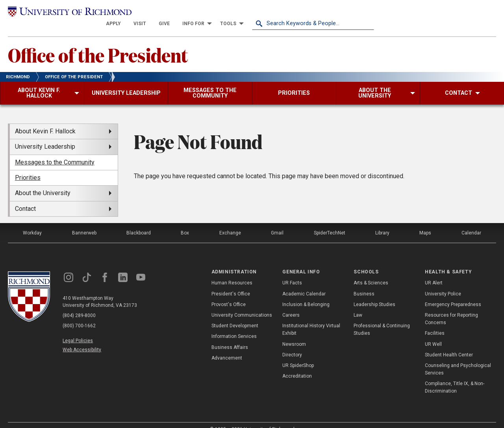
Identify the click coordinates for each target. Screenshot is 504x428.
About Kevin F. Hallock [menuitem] (45, 120)
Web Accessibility (82, 339)
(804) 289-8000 (79, 304)
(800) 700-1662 (79, 315)
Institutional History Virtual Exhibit (311, 319)
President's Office (231, 283)
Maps (425, 222)
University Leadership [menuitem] (45, 136)
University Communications (242, 304)
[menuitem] (235, 13)
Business (364, 283)
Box (185, 222)
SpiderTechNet (330, 222)
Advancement (227, 347)
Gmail (277, 222)
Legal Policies (78, 330)
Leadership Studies (374, 293)
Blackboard (139, 222)
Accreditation (297, 365)
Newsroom (294, 333)
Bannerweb (84, 222)
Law (358, 304)
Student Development (235, 315)
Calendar (471, 222)
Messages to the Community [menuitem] (55, 151)
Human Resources (232, 272)
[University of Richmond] (69, 12)
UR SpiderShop (298, 354)
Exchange (230, 222)
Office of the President (98, 44)
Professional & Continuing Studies (382, 319)
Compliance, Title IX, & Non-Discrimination (455, 377)
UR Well (433, 333)
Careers (291, 304)
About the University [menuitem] (43, 182)
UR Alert (434, 272)
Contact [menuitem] (25, 198)
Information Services (234, 326)
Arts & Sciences (371, 272)
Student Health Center (449, 344)
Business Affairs (230, 336)
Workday (32, 222)
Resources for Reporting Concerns (451, 308)
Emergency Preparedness (453, 293)
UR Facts (292, 272)
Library (382, 222)
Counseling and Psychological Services (458, 358)
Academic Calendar (304, 283)
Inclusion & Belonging (306, 293)
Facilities (435, 323)
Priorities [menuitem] (28, 167)
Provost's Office (229, 293)
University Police (443, 283)
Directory (292, 344)
